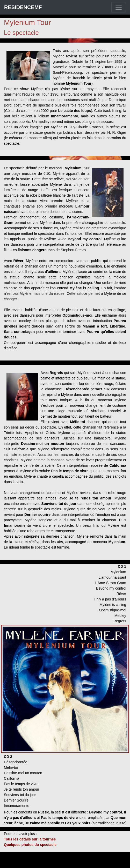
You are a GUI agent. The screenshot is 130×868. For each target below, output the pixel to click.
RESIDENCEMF (23, 7)
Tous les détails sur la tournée (30, 839)
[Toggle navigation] (119, 7)
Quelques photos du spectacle (30, 845)
